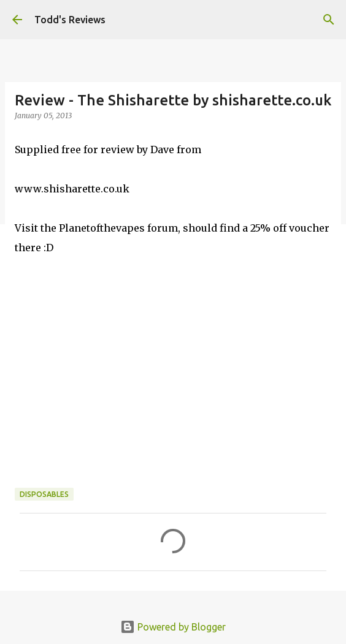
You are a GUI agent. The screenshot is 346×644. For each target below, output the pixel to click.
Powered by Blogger (173, 627)
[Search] (329, 20)
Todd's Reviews (70, 20)
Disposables (44, 494)
